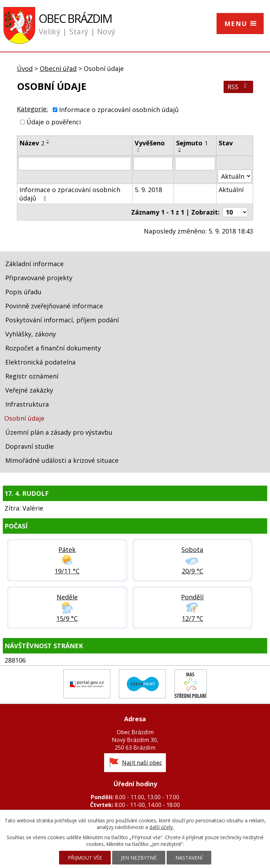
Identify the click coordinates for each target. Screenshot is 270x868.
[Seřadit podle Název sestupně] (48, 143)
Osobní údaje (24, 418)
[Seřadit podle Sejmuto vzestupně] (180, 149)
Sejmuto (192, 143)
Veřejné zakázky (29, 390)
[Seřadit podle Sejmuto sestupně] (180, 151)
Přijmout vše (85, 858)
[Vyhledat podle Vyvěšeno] (153, 164)
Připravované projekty (39, 278)
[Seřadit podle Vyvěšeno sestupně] (139, 151)
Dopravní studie (30, 446)
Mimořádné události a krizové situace (62, 460)
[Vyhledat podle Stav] (235, 176)
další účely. (162, 827)
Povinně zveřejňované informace (54, 306)
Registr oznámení (32, 376)
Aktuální (231, 190)
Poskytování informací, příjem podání (62, 320)
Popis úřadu (23, 292)
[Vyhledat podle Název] (75, 164)
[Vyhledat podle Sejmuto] (195, 164)
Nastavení (189, 858)
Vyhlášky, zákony (31, 334)
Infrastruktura (27, 404)
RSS (239, 87)
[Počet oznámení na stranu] (235, 212)
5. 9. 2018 (148, 190)
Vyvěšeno (150, 143)
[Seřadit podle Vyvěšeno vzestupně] (139, 149)
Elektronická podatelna (40, 362)
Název (32, 143)
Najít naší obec (142, 763)
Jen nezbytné (139, 858)
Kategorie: (32, 109)
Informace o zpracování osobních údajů (119, 110)
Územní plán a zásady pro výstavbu (59, 432)
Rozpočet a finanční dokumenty (53, 348)
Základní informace (34, 264)
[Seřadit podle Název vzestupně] (48, 140)
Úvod (25, 68)
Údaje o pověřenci (54, 122)
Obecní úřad (58, 68)
